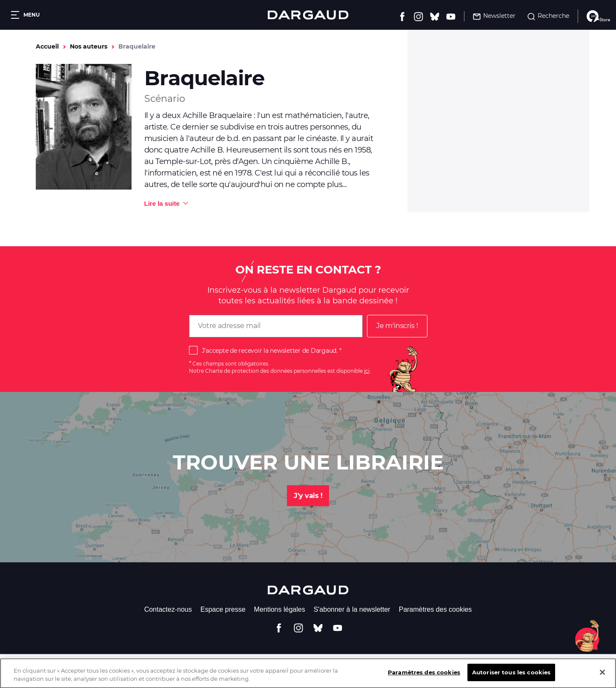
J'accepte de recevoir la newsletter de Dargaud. (270, 351)
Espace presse (223, 609)
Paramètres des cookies (435, 609)
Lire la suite (162, 203)
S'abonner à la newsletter (352, 609)
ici (367, 371)
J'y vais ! (308, 496)
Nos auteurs (89, 46)
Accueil (47, 46)
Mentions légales (280, 609)
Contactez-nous (168, 609)
